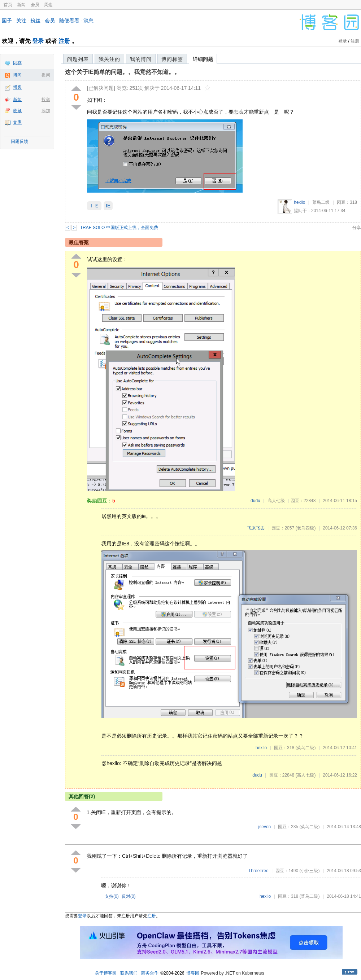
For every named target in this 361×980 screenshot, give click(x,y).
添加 (46, 111)
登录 (38, 41)
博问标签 (172, 59)
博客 (17, 87)
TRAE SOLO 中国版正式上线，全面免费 (119, 228)
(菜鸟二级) (305, 748)
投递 (46, 100)
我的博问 (141, 59)
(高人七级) (305, 775)
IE (108, 206)
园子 (7, 21)
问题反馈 (19, 141)
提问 (46, 75)
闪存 (17, 63)
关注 (21, 21)
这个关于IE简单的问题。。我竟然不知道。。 (123, 72)
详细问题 (203, 59)
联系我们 (129, 973)
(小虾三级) (309, 871)
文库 (17, 122)
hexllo (299, 202)
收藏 (17, 111)
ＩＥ (94, 206)
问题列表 (78, 59)
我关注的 (109, 59)
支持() (112, 896)
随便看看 (69, 21)
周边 (48, 5)
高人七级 (276, 501)
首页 (8, 5)
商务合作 (150, 973)
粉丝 (35, 21)
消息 (88, 21)
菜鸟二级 (321, 202)
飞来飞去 (256, 528)
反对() (129, 896)
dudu (255, 501)
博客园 (193, 973)
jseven (265, 827)
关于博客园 (106, 973)
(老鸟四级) (305, 528)
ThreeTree (258, 871)
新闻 (21, 5)
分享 (357, 228)
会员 (35, 5)
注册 (64, 41)
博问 (17, 75)
